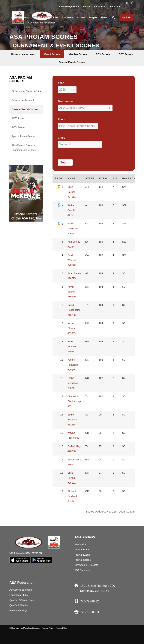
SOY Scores (18, 118)
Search (65, 162)
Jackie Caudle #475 (71, 210)
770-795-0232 (89, 601)
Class (61, 138)
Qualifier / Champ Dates (22, 600)
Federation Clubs (18, 595)
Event (61, 119)
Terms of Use (61, 628)
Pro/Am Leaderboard (23, 100)
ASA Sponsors (82, 570)
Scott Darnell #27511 (72, 192)
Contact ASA (115, 6)
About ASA (100, 6)
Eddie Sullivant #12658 (72, 420)
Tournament (66, 101)
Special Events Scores (23, 136)
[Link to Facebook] (132, 3)
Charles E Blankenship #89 (74, 401)
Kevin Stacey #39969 (72, 292)
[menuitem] (69, 6)
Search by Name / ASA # (26, 91)
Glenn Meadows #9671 (73, 229)
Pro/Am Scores (82, 560)
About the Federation (21, 590)
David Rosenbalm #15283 (74, 310)
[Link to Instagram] (126, 3)
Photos (87, 6)
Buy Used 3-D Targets (86, 565)
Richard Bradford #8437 (72, 496)
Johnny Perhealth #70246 (73, 365)
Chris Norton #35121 (72, 478)
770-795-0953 (89, 612)
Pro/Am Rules (82, 549)
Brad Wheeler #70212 (72, 260)
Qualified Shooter (19, 605)
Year (61, 83)
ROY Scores (18, 127)
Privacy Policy (48, 628)
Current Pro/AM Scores (25, 110)
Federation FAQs (18, 610)
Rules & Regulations (69, 6)
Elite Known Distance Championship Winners (24, 148)
